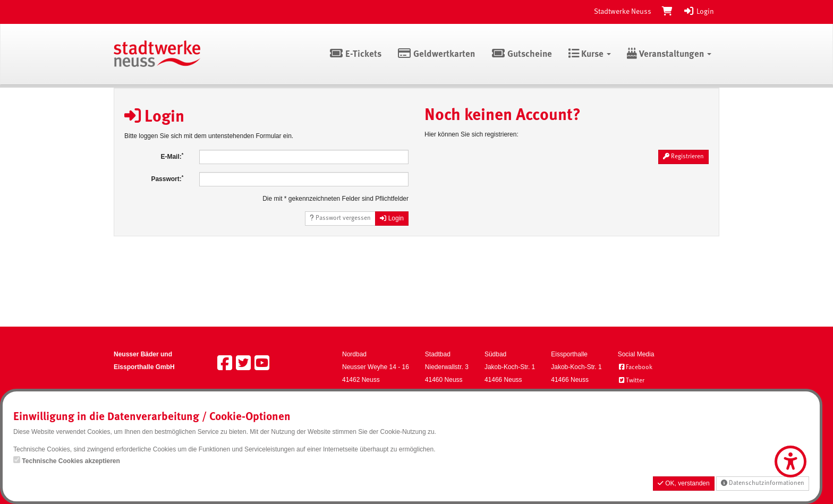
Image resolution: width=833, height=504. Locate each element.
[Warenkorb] (667, 12)
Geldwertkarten (436, 54)
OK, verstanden (684, 483)
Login (699, 12)
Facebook (635, 368)
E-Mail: (172, 156)
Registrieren (683, 156)
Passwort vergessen (340, 218)
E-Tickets (355, 54)
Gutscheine (521, 54)
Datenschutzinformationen (763, 483)
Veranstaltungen (669, 54)
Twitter (631, 381)
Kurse (589, 54)
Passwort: (167, 178)
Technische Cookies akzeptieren (71, 461)
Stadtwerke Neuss (623, 12)
